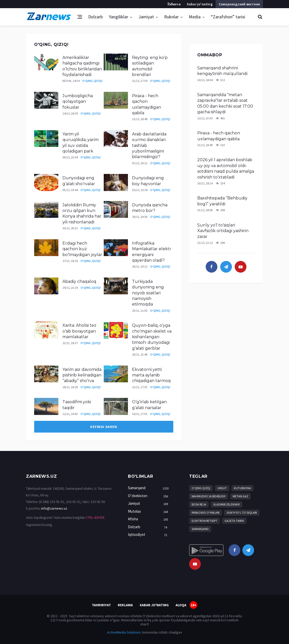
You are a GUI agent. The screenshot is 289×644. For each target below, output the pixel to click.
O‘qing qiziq (201, 488)
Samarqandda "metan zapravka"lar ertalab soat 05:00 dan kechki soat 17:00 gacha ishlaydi (225, 103)
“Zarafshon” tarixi (228, 17)
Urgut (222, 488)
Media (195, 17)
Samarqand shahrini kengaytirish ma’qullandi (222, 71)
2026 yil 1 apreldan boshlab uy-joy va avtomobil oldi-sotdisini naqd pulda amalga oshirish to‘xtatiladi (226, 168)
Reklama (125, 605)
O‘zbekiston (149, 496)
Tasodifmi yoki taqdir (77, 405)
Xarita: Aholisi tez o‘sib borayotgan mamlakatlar (79, 331)
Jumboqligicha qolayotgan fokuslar (78, 102)
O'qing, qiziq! (92, 81)
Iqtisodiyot (149, 535)
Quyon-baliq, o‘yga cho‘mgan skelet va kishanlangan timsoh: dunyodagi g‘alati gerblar (152, 337)
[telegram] (226, 267)
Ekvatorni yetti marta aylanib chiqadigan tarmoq (151, 375)
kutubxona (242, 488)
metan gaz (240, 496)
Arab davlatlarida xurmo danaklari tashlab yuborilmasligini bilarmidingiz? (149, 146)
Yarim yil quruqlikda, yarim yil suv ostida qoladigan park (81, 143)
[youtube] (241, 267)
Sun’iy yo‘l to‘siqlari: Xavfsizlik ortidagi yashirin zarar (223, 231)
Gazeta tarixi (234, 521)
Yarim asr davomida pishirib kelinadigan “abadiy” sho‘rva (82, 375)
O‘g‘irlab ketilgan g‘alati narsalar (149, 405)
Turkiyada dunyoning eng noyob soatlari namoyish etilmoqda (148, 293)
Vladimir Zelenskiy (227, 504)
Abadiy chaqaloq (79, 281)
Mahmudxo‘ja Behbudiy (209, 496)
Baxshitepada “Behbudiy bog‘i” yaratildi (222, 201)
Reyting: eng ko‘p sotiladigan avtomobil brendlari (150, 66)
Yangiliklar (119, 17)
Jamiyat (146, 17)
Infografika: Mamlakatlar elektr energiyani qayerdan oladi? (152, 252)
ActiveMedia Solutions (124, 632)
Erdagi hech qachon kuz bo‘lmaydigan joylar (82, 249)
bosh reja (199, 504)
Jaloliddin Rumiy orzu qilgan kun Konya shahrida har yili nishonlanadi (82, 213)
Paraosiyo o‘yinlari (206, 513)
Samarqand (149, 488)
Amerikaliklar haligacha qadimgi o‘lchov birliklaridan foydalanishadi (82, 66)
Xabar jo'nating (200, 4)
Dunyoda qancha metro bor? (150, 208)
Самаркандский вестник (239, 4)
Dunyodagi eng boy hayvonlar (148, 181)
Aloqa (181, 605)
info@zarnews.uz (54, 508)
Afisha (149, 519)
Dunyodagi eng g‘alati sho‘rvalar (80, 181)
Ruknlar (171, 17)
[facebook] (212, 267)
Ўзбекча (174, 4)
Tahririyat (101, 605)
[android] (206, 550)
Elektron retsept (205, 521)
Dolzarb (95, 17)
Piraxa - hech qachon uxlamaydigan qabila (147, 104)
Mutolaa (149, 512)
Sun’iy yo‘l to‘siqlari (242, 513)
